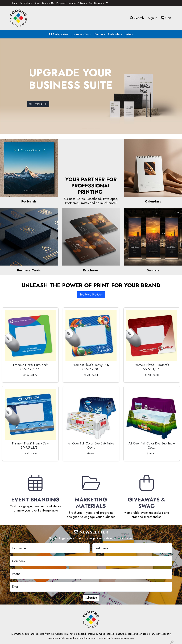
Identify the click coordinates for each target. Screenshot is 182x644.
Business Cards (81, 34)
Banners (100, 34)
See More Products (91, 295)
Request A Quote (77, 3)
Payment (61, 3)
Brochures (91, 270)
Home (14, 3)
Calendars (115, 34)
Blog (37, 3)
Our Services (96, 3)
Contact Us (48, 3)
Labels (129, 34)
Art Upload (26, 3)
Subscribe (91, 598)
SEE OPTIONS (38, 104)
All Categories (58, 34)
